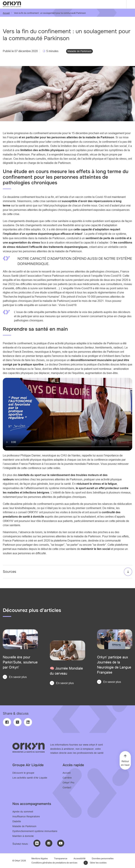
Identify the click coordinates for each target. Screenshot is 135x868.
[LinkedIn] (28, 722)
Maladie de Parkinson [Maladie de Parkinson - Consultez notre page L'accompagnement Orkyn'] (24, 826)
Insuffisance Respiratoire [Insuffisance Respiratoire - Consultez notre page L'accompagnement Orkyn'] (26, 816)
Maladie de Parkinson (79, 51)
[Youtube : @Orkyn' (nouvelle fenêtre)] (61, 843)
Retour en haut (125, 763)
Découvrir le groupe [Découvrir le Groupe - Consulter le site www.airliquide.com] (23, 773)
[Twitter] (17, 722)
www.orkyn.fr (90, 745)
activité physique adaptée (71, 343)
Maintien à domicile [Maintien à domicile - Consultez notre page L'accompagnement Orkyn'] (23, 836)
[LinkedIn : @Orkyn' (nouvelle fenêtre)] (37, 843)
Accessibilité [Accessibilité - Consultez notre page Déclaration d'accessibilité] (80, 858)
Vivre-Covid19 (112, 276)
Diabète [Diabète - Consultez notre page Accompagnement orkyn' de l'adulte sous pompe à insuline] (17, 821)
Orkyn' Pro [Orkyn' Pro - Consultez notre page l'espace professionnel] (68, 783)
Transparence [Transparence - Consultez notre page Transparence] (61, 858)
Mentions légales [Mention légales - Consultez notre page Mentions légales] (40, 858)
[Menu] (131, 4)
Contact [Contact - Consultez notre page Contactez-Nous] (67, 787)
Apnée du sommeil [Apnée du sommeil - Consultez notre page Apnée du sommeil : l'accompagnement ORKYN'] (23, 812)
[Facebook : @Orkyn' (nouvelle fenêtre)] (49, 843)
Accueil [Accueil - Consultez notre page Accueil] (67, 773)
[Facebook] (7, 722)
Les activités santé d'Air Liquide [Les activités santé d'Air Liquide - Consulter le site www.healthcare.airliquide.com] (30, 778)
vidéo (57, 468)
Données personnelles (103, 858)
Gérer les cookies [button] (98, 863)
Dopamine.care (77, 540)
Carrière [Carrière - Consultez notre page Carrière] (67, 778)
